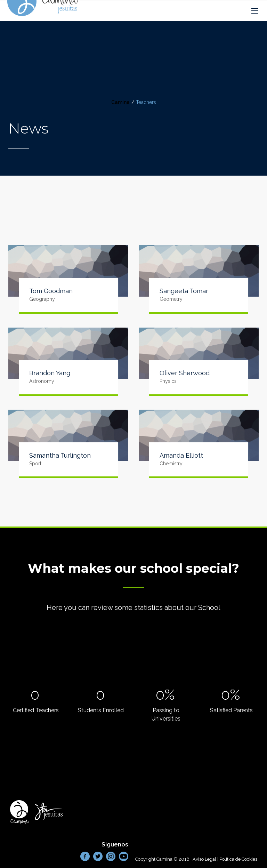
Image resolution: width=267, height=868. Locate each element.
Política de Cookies (238, 859)
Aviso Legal (204, 859)
